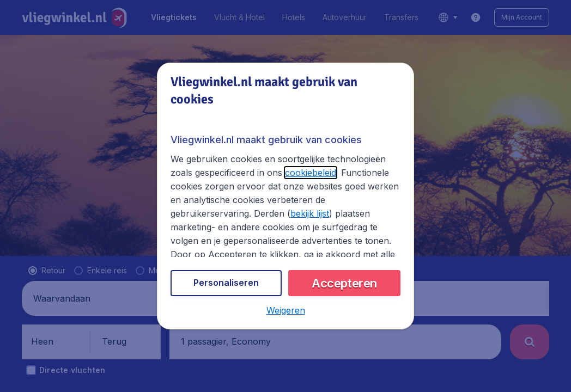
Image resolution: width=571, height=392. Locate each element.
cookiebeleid (279, 176)
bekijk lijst (223, 217)
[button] (285, 311)
